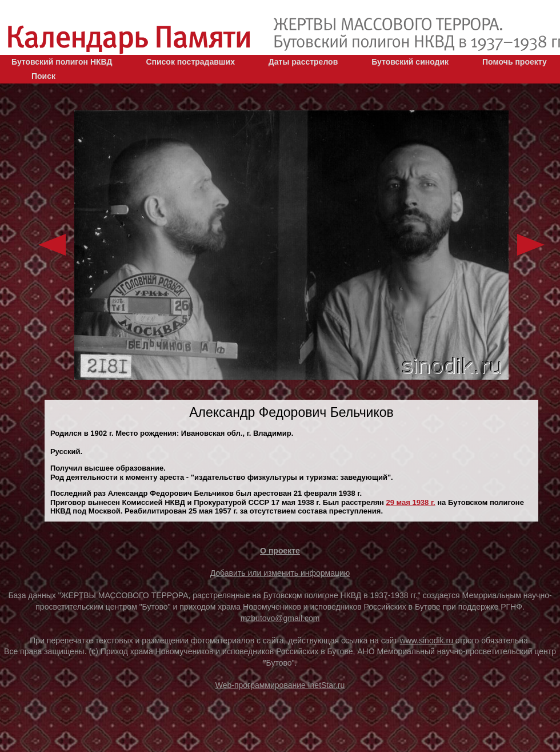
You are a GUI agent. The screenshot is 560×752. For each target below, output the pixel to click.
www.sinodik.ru (427, 640)
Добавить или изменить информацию (280, 573)
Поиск (43, 76)
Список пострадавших (190, 62)
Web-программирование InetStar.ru (280, 685)
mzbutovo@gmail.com (280, 618)
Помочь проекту (515, 62)
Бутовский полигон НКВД (62, 62)
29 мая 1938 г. (410, 502)
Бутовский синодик (410, 62)
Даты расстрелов (303, 62)
